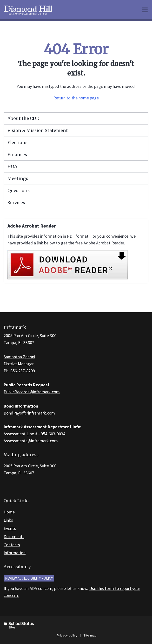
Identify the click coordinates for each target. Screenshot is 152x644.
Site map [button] (90, 635)
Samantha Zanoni (19, 357)
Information (15, 553)
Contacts (12, 545)
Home (9, 512)
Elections (17, 142)
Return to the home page (76, 98)
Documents (14, 537)
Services (16, 203)
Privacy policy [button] (67, 635)
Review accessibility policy (29, 578)
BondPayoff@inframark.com (29, 413)
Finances (17, 155)
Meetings (18, 178)
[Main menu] (145, 10)
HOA (12, 166)
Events (10, 528)
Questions (19, 190)
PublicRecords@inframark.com (32, 392)
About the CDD (23, 118)
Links (8, 520)
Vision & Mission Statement (38, 130)
